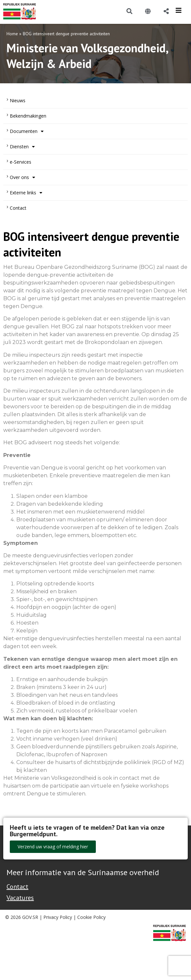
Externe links (26, 193)
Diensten (22, 147)
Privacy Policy (58, 917)
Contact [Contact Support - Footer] (17, 887)
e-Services (21, 162)
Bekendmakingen (28, 116)
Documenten (27, 131)
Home (12, 34)
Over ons (22, 177)
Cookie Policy (91, 917)
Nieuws (18, 100)
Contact (18, 208)
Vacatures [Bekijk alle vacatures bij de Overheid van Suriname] (20, 898)
